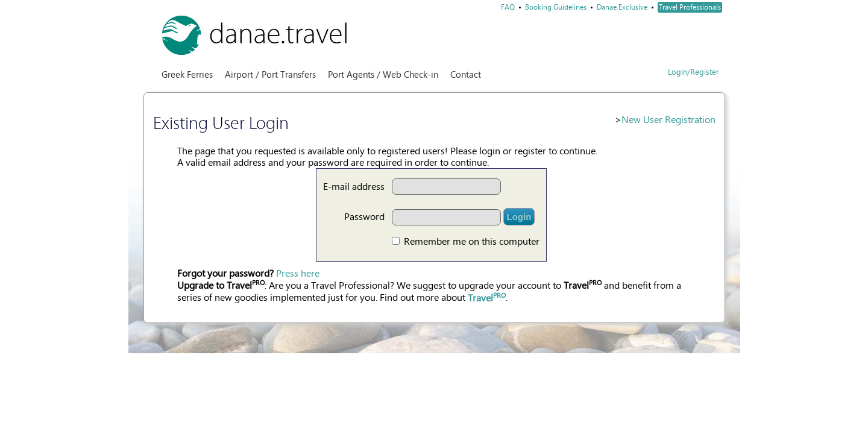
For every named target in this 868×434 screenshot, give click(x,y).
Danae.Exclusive (622, 7)
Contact (466, 75)
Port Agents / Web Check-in (383, 75)
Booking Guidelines (556, 7)
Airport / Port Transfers (270, 75)
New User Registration (668, 120)
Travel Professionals (690, 7)
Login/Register (693, 72)
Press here (298, 273)
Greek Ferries (187, 75)
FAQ (508, 7)
